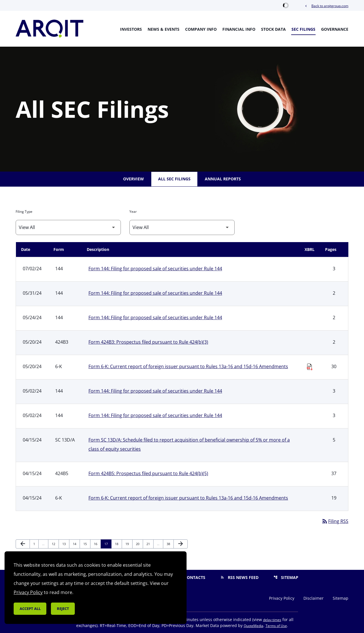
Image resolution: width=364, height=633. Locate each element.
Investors (131, 29)
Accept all (30, 609)
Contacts (191, 577)
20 (139, 544)
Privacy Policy (282, 598)
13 (66, 544)
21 (150, 544)
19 (129, 544)
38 (170, 544)
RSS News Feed (239, 577)
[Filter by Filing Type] (68, 227)
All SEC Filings (174, 179)
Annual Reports (223, 179)
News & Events (164, 29)
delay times (272, 620)
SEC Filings (303, 29)
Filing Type (24, 212)
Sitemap (286, 577)
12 (55, 544)
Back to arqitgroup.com (326, 6)
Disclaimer (314, 598)
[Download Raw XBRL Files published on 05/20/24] (310, 365)
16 (97, 544)
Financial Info (239, 29)
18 (118, 544)
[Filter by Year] (182, 227)
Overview (134, 179)
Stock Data (273, 29)
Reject (63, 609)
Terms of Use (276, 626)
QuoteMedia (254, 626)
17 (108, 544)
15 (87, 544)
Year (133, 212)
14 (76, 544)
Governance (335, 29)
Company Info (201, 29)
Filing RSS (335, 521)
